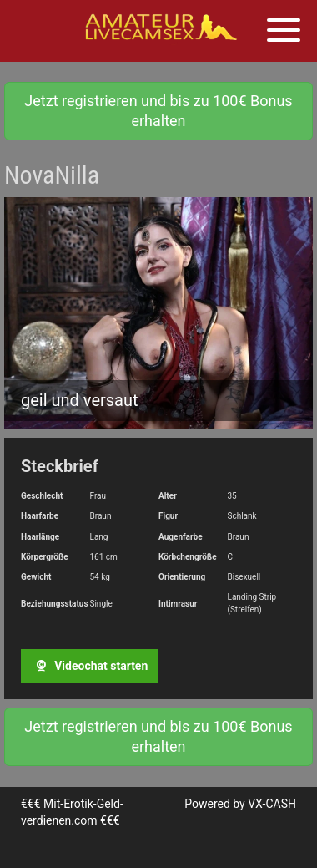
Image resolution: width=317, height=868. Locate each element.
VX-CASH (272, 804)
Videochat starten (90, 666)
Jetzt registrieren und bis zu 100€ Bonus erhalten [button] (158, 111)
